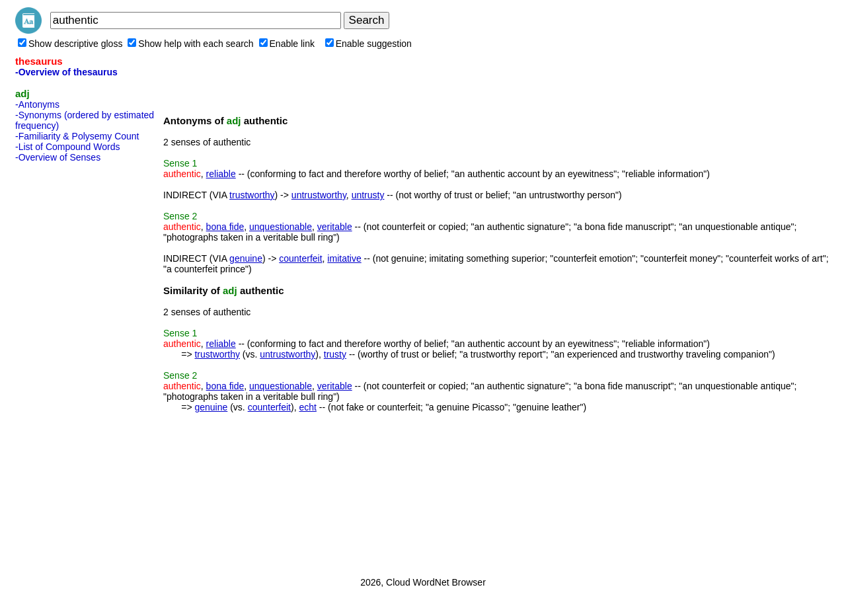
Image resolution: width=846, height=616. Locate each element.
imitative (344, 258)
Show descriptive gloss (70, 44)
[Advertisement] (68, 366)
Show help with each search (190, 44)
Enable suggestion (368, 44)
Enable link (287, 44)
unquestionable (281, 227)
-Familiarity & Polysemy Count (77, 136)
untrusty (368, 195)
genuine (246, 258)
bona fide (225, 227)
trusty (335, 354)
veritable (335, 227)
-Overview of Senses (58, 157)
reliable (221, 174)
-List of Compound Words (67, 147)
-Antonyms (37, 104)
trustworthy (252, 195)
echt (307, 407)
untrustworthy (319, 195)
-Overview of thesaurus (66, 72)
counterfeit (300, 258)
